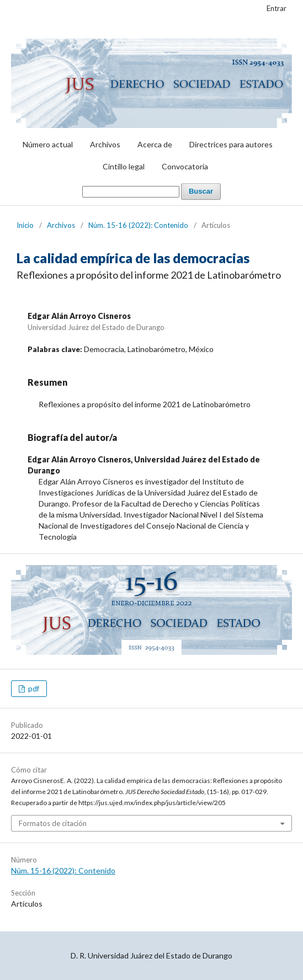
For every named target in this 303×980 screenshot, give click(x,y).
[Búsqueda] (131, 192)
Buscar (201, 191)
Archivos (105, 144)
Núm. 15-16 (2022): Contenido (138, 225)
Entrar (277, 8)
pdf (33, 689)
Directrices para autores (231, 144)
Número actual (48, 144)
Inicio (25, 225)
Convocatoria (185, 166)
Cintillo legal (124, 166)
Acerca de (155, 144)
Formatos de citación (53, 823)
